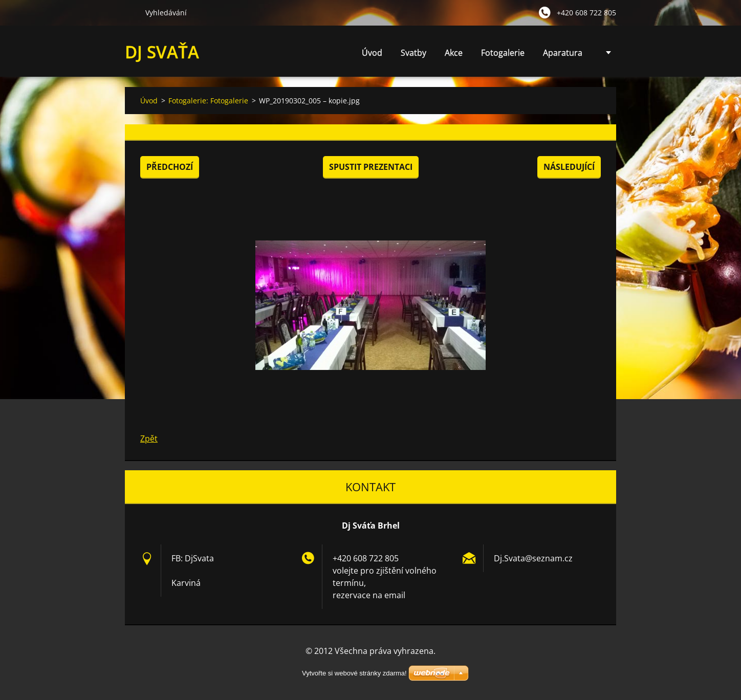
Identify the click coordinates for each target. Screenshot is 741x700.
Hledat (131, 12)
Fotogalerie (503, 53)
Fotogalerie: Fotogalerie (208, 101)
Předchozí (170, 167)
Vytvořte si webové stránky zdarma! (354, 673)
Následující (569, 167)
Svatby (413, 53)
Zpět (149, 439)
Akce (454, 53)
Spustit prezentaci (371, 167)
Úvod (372, 53)
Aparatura (563, 53)
